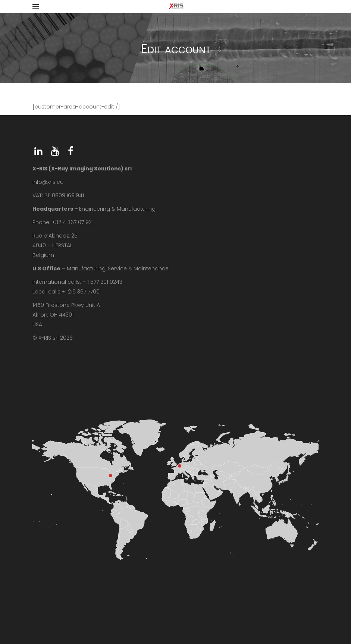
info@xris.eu (48, 182)
